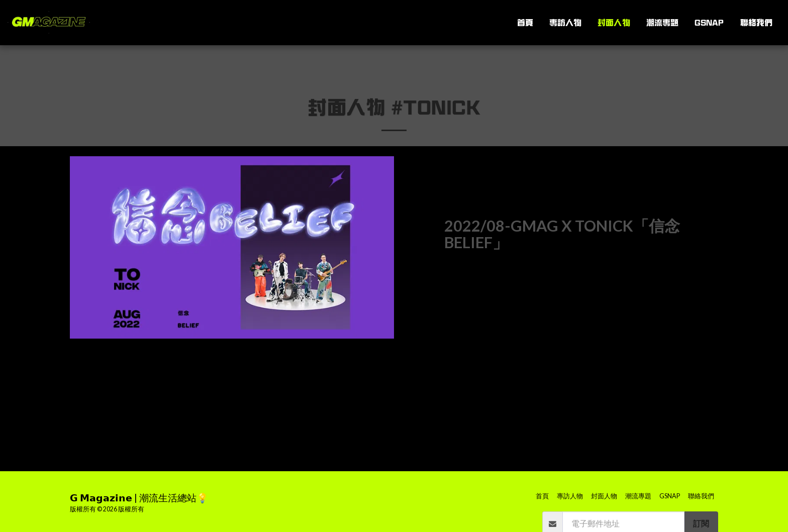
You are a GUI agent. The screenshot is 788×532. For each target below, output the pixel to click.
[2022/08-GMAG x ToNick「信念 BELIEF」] (581, 234)
